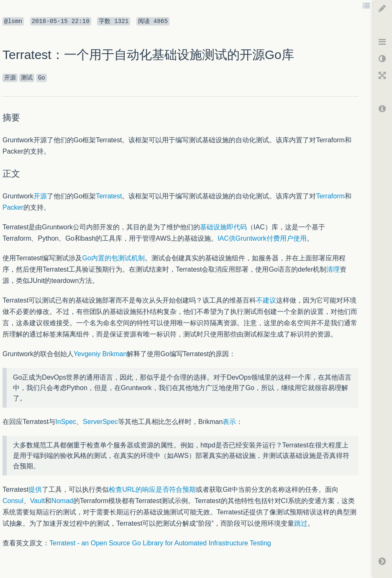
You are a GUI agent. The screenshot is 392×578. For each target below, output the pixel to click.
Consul (13, 501)
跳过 (301, 523)
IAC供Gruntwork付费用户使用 (262, 238)
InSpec (66, 422)
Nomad (62, 501)
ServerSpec (100, 422)
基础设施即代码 (223, 227)
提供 (35, 489)
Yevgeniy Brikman (100, 354)
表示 (229, 422)
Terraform (330, 196)
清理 (333, 269)
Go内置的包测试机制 (113, 258)
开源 (40, 196)
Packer (13, 207)
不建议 (266, 300)
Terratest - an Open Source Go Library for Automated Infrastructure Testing (160, 543)
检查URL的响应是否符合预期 (152, 489)
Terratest (109, 196)
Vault (37, 501)
